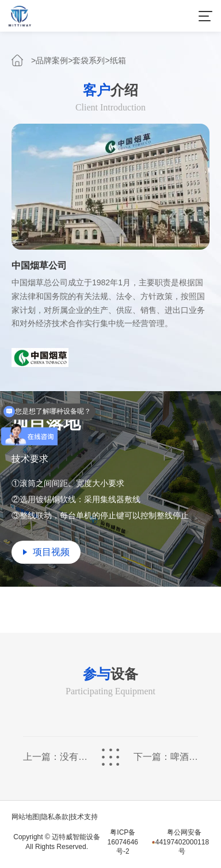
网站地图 (25, 817)
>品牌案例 (49, 60)
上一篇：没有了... (55, 757)
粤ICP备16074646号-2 (123, 842)
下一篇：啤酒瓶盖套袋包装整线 (166, 757)
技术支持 (84, 817)
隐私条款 (55, 817)
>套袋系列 (86, 60)
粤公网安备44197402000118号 (180, 842)
